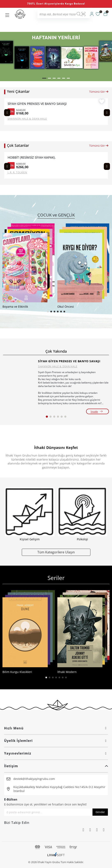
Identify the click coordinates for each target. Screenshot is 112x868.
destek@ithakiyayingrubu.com (34, 779)
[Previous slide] (7, 113)
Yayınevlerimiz (56, 753)
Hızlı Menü (56, 728)
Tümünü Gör (99, 92)
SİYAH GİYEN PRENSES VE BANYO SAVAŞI (37, 104)
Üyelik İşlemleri (56, 741)
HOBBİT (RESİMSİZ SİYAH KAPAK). (32, 158)
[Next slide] (107, 113)
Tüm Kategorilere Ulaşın (56, 552)
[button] (44, 78)
